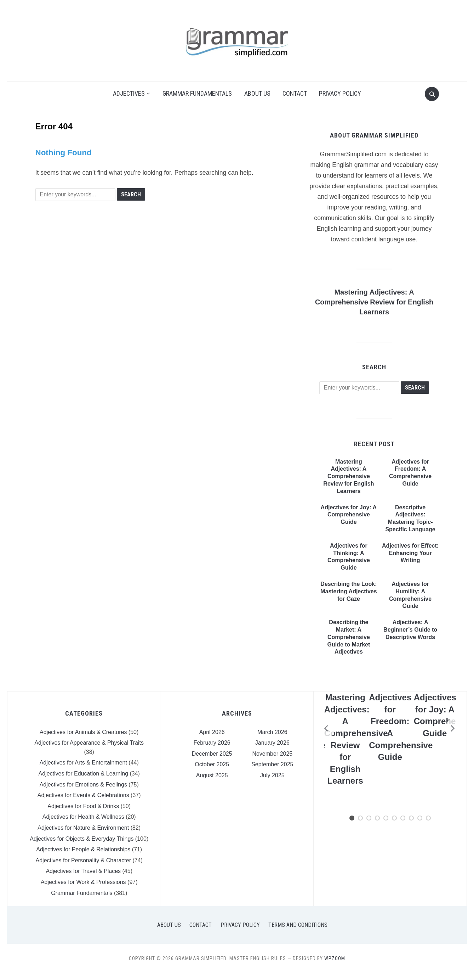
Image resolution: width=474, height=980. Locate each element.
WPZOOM (335, 958)
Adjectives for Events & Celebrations (83, 795)
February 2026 (212, 743)
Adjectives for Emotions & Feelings (83, 785)
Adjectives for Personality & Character (83, 860)
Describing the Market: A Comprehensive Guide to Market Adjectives (349, 637)
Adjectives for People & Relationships (83, 849)
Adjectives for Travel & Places (83, 871)
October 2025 (212, 764)
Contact (295, 93)
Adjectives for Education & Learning (83, 774)
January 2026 (272, 743)
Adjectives (129, 93)
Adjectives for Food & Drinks (83, 806)
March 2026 (272, 732)
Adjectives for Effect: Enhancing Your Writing (410, 553)
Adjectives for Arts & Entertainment (83, 763)
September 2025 (272, 764)
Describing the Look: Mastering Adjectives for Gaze (349, 591)
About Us (257, 93)
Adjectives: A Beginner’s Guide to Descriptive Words (410, 630)
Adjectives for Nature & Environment (83, 828)
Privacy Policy (340, 93)
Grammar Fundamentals (197, 93)
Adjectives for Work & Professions (83, 882)
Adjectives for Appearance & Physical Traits (89, 743)
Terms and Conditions (298, 925)
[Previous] (324, 728)
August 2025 (212, 775)
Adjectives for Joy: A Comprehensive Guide (349, 515)
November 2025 (272, 754)
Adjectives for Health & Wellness (83, 817)
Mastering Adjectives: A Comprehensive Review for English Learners (374, 302)
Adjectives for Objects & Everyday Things (82, 839)
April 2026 (212, 732)
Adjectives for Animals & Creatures (83, 732)
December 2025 (212, 754)
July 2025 (272, 775)
